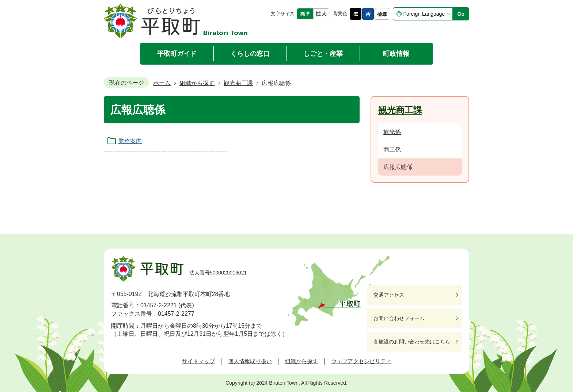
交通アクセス (389, 295)
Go (461, 14)
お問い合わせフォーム (399, 318)
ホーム (162, 83)
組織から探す (197, 83)
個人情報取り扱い (250, 361)
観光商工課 (238, 83)
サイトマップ (198, 361)
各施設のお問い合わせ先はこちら (412, 342)
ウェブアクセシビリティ (361, 361)
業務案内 (130, 141)
